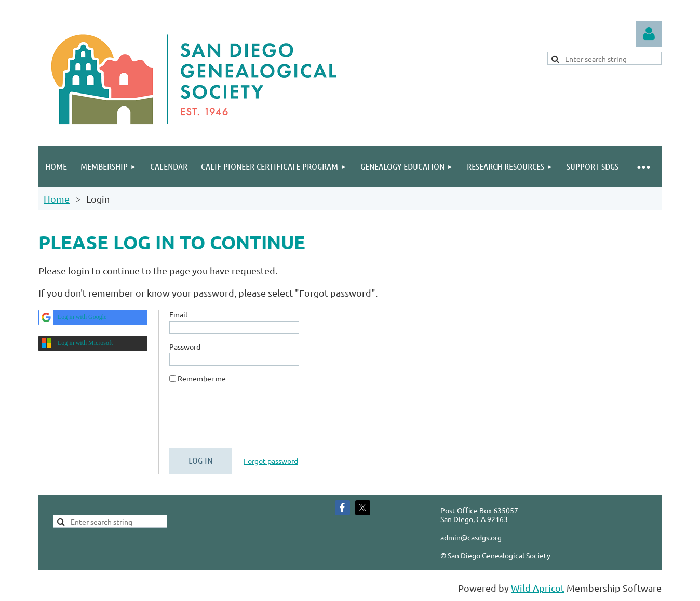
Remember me (202, 378)
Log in (649, 34)
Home (57, 199)
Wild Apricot (538, 588)
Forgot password (271, 461)
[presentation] (248, 420)
